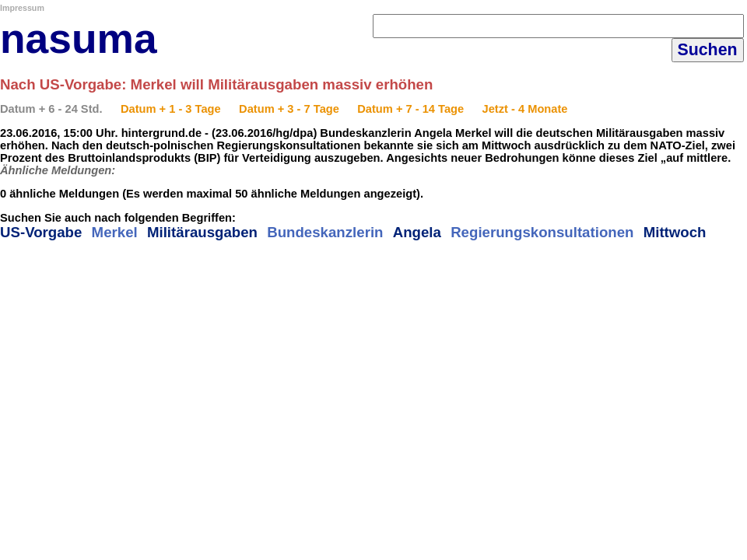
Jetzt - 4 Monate (525, 109)
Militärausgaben (202, 232)
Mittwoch (675, 232)
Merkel (115, 232)
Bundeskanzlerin (325, 232)
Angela (417, 232)
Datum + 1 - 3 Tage (171, 109)
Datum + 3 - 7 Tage (289, 109)
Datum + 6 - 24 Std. (51, 109)
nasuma (79, 38)
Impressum (22, 8)
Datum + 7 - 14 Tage (410, 109)
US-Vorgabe (41, 232)
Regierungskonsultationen (542, 232)
